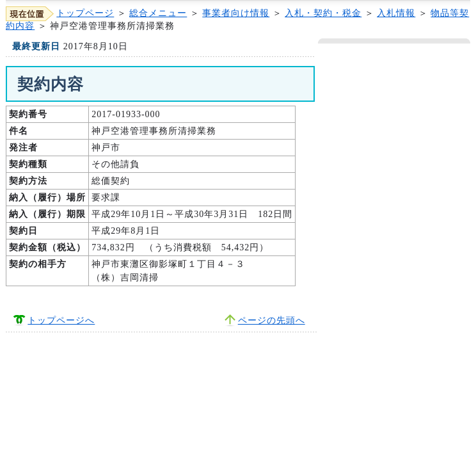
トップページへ (61, 320)
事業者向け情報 (236, 13)
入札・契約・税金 (323, 13)
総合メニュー (158, 13)
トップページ (85, 13)
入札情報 (396, 13)
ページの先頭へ (272, 320)
